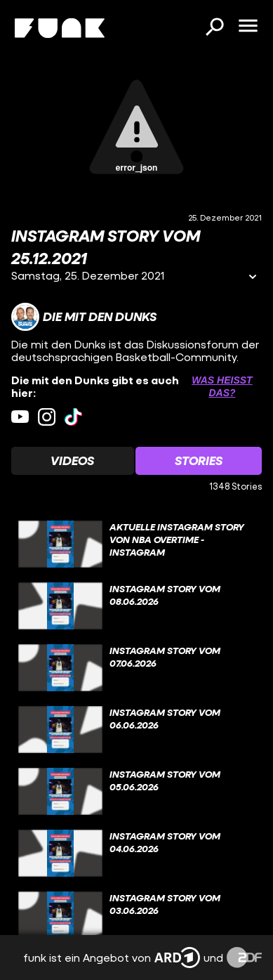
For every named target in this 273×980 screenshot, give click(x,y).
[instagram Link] (47, 417)
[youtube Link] (20, 417)
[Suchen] (214, 28)
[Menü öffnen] (248, 27)
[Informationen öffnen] (253, 278)
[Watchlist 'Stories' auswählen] (199, 461)
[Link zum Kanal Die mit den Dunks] (84, 317)
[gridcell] (136, 544)
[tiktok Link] (73, 417)
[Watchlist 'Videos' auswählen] (73, 461)
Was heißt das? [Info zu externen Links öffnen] (222, 386)
